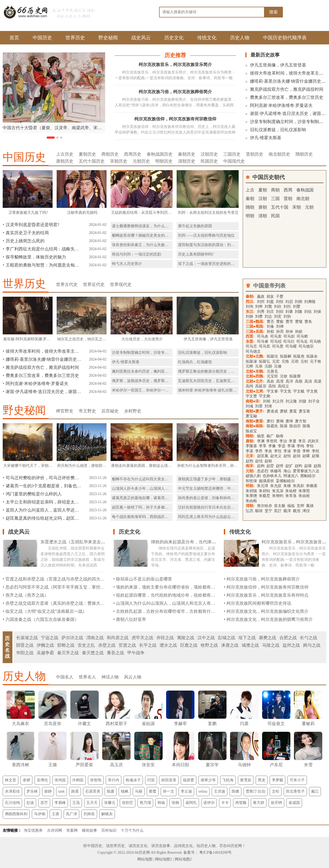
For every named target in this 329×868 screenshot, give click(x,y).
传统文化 (207, 38)
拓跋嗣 (286, 356)
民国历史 (209, 161)
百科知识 (109, 830)
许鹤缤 (78, 780)
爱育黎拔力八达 (306, 471)
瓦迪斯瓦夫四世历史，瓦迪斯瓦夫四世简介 (214, 381)
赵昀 (299, 466)
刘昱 (259, 406)
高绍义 (283, 386)
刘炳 (249, 316)
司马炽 (289, 336)
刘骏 (303, 401)
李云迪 (186, 791)
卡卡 (225, 803)
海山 (287, 471)
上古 (250, 190)
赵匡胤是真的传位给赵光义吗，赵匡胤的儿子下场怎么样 (43, 518)
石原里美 (93, 791)
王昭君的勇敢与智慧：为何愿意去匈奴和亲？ (43, 265)
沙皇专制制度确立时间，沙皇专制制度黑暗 (148, 353)
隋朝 (250, 207)
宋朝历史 (119, 161)
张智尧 (96, 780)
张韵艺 (128, 803)
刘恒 (280, 302)
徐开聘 (276, 803)
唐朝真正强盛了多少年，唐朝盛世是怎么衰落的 (218, 479)
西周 (288, 190)
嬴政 (261, 297)
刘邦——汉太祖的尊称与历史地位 (206, 235)
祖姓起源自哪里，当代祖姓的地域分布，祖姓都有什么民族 (172, 595)
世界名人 (87, 677)
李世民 (272, 441)
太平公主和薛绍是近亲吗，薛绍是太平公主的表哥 (43, 502)
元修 (278, 366)
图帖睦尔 (308, 476)
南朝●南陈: (255, 426)
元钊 (304, 361)
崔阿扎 (191, 803)
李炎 (268, 451)
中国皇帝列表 (269, 286)
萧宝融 (251, 416)
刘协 (287, 316)
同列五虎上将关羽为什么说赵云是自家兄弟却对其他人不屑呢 (229, 517)
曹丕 (270, 322)
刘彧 (249, 406)
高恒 (272, 386)
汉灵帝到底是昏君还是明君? (32, 225)
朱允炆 (276, 486)
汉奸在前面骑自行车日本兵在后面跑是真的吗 (216, 507)
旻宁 (268, 511)
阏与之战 (312, 645)
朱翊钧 (278, 496)
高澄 (280, 381)
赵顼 (316, 456)
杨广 (270, 436)
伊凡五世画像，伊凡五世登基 (278, 65)
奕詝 (278, 511)
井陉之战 (165, 638)
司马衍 (289, 342)
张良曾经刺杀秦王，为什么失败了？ (142, 245)
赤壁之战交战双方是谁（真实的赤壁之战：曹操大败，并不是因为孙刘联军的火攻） (85, 603)
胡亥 (270, 297)
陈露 (111, 791)
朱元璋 (263, 486)
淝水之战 (168, 645)
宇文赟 (251, 396)
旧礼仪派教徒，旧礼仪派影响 (278, 130)
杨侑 (280, 436)
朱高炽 (299, 486)
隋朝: (250, 436)
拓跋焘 (299, 356)
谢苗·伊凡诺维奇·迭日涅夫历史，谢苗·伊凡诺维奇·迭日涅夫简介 (43, 392)
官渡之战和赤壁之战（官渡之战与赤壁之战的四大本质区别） (64, 579)
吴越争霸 (45, 653)
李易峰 (60, 803)
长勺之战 (309, 638)
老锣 (26, 780)
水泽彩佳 (12, 791)
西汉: (250, 302)
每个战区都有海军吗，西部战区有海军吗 (146, 517)
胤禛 (310, 506)
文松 (276, 791)
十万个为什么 (132, 830)
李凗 (287, 451)
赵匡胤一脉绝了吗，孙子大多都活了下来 (146, 507)
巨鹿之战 (189, 645)
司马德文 (253, 351)
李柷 (316, 451)
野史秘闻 (108, 38)
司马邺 (302, 336)
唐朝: (250, 441)
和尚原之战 (118, 638)
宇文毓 (299, 391)
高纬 (249, 386)
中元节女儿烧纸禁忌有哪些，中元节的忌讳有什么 (220, 489)
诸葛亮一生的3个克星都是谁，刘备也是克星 (43, 486)
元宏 (276, 361)
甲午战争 (136, 653)
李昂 (259, 451)
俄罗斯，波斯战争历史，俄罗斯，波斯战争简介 (152, 381)
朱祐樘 (291, 491)
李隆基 (251, 446)
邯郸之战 (66, 645)
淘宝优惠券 (33, 830)
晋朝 (288, 199)
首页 (14, 38)
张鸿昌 (60, 780)
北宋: (250, 456)
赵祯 (297, 456)
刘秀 (261, 312)
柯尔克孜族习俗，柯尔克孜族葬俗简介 (175, 92)
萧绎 (289, 421)
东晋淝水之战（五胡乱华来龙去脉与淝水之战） (86, 542)
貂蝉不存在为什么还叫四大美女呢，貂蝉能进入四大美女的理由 (165, 479)
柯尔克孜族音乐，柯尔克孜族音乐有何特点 (268, 595)
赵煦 (249, 461)
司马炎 (263, 336)
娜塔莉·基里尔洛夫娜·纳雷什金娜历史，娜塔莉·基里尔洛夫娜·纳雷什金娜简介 (43, 359)
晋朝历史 (255, 154)
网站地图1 (164, 859)
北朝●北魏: (255, 356)
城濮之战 (250, 645)
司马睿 (263, 342)
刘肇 (289, 312)
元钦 (284, 376)
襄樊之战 (268, 638)
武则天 (313, 441)
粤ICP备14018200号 (215, 853)
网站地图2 (183, 859)
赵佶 (259, 461)
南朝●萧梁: (255, 421)
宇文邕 (312, 391)
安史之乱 (86, 645)
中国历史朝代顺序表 (285, 38)
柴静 (48, 791)
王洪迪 (220, 791)
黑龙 (262, 780)
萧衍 (270, 421)
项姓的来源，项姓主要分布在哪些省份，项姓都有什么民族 (172, 587)
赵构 (261, 466)
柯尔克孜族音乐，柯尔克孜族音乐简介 (175, 64)
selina (203, 791)
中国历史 (42, 38)
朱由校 (304, 496)
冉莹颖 (241, 803)
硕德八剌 (253, 476)
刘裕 (267, 401)
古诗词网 (54, 830)
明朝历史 (164, 161)
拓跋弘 (265, 361)
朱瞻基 (312, 486)
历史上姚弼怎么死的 (25, 241)
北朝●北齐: (255, 381)
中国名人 (65, 677)
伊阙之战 (45, 645)
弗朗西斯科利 (16, 814)
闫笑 (151, 780)
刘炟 (280, 312)
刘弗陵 (310, 302)
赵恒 (287, 456)
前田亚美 (169, 780)
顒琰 (259, 511)
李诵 (291, 446)
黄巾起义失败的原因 (195, 226)
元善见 (272, 371)
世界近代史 (94, 284)
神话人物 (110, 677)
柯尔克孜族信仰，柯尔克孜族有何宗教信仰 (175, 119)
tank (61, 791)
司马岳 (302, 342)
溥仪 (306, 511)
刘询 (249, 307)
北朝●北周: (255, 391)
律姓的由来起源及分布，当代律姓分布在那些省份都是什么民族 (211, 542)
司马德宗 (306, 346)
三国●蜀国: (255, 326)
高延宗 (261, 386)
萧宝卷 (304, 411)
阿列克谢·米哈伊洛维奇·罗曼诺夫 (281, 105)
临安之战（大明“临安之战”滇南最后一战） (46, 611)
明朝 (250, 216)
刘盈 (270, 302)
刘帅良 (89, 814)
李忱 (278, 451)
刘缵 (259, 316)
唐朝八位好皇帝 (131, 619)
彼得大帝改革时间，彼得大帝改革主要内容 (43, 351)
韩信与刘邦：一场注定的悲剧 (136, 254)
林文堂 (11, 780)
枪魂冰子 (133, 780)
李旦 (302, 441)
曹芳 (289, 322)
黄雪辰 (246, 780)
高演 (308, 381)
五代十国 (280, 207)
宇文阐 (265, 396)
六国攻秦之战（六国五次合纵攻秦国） (42, 619)
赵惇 (280, 466)
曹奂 (308, 322)
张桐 (175, 803)
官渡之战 (127, 645)
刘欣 (278, 307)
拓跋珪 (272, 356)
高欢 (270, 381)
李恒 (310, 446)
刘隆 (299, 312)
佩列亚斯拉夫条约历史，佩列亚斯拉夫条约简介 (152, 371)
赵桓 (268, 461)
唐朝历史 (65, 161)
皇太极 (280, 506)
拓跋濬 (251, 361)
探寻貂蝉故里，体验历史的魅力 (36, 257)
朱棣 (287, 486)
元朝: (250, 471)
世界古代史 (67, 284)
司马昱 (278, 346)
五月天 (92, 803)
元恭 (259, 366)
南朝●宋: (253, 401)
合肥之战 (288, 638)
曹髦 (299, 322)
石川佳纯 (12, 803)
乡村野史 (133, 411)
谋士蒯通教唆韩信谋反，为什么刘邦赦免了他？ (152, 226)
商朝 (275, 190)
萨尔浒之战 (72, 638)
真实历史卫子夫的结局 (27, 233)
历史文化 (174, 38)
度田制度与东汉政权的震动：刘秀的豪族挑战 (216, 245)
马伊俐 (40, 814)
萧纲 (280, 421)
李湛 (249, 451)
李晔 (306, 451)
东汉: (250, 312)
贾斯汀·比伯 (256, 791)
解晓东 (107, 814)
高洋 (289, 381)
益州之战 (291, 645)
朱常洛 (291, 496)
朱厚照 (304, 491)
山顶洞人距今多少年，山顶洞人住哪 (142, 489)
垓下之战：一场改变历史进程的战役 (208, 264)
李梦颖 (277, 780)
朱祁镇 (251, 491)
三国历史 (232, 154)
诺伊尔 (209, 803)
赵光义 (276, 456)
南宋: (250, 466)
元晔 (249, 366)
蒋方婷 (259, 803)
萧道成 (272, 411)
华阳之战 (25, 653)
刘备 (270, 326)
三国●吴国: (255, 332)
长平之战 (148, 645)
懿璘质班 (266, 481)
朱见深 (278, 491)
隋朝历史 (304, 154)
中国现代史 (234, 161)
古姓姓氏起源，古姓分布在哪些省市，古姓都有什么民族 (170, 611)
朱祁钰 (265, 491)
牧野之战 (209, 645)
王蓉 (56, 814)
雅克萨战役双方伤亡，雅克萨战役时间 (287, 89)
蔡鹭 (153, 791)
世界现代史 (121, 284)
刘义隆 (291, 401)
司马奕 (265, 346)
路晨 (75, 791)
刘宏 (278, 316)
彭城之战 (227, 638)
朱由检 (251, 501)
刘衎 (287, 307)
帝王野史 (87, 411)
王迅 (76, 803)
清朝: (250, 506)
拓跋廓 (295, 376)
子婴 (280, 297)
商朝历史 (110, 154)
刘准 (268, 406)
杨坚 (261, 436)
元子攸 (316, 361)
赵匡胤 (263, 456)
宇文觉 (286, 391)
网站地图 (145, 859)
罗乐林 (32, 791)
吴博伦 (42, 780)
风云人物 (133, 677)
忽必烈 (263, 471)
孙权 (270, 332)
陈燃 (235, 791)
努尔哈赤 (265, 506)
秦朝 (250, 199)
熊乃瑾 (145, 803)
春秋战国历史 (160, 154)
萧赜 (284, 411)
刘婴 (297, 307)
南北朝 (303, 199)
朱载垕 (265, 496)
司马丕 (251, 346)
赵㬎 (317, 466)
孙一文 (169, 791)
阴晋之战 (25, 645)
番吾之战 (115, 653)
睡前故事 (90, 830)
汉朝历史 (209, 154)
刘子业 (314, 401)
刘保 (317, 312)
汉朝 (263, 199)
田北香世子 (295, 791)
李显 (293, 441)
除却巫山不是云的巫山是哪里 (144, 579)
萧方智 (301, 421)
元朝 (309, 207)
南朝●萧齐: (255, 411)
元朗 (268, 366)
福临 (291, 506)
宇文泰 (272, 391)
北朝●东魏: (255, 371)
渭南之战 (95, 638)
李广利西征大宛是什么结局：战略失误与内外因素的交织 (43, 249)
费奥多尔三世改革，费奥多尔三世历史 (287, 97)
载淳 (287, 511)
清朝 (263, 216)
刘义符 (278, 401)
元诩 (295, 361)
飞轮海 (228, 780)
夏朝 (263, 190)
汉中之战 (206, 638)
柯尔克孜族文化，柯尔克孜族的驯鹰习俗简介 (270, 619)
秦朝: (250, 297)
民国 (275, 216)
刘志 (268, 316)
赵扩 (289, 466)
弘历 (249, 511)
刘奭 (259, 307)
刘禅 (280, 326)
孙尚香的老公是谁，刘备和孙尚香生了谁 (212, 498)
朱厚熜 (251, 496)
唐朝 (263, 207)
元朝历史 (141, 161)
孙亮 (280, 332)
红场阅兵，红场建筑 (195, 362)
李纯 (300, 446)
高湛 (318, 381)
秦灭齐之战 (68, 653)
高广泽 (71, 814)
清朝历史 (187, 161)
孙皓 (299, 332)
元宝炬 (272, 376)
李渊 (261, 441)
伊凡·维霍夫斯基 (266, 138)
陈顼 (306, 426)
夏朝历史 (87, 154)
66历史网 (234, 846)
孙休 (289, 332)
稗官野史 (65, 411)
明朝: (250, 486)
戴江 (315, 791)
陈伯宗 (295, 426)
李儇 (297, 451)
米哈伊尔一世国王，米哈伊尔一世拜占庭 (146, 390)
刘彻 (299, 302)
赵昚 (270, 466)
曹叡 (280, 322)
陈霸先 (272, 426)
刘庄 (270, 312)
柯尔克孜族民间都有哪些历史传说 (259, 603)
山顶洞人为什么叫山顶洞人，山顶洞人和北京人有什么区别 (172, 603)
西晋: (250, 336)
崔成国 (294, 803)
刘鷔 (268, 307)
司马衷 (276, 336)
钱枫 (125, 791)
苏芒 (44, 803)
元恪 (285, 361)
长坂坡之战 (27, 638)
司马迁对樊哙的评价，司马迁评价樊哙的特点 (43, 478)
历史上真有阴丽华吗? (196, 254)
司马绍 (276, 342)
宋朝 (297, 207)
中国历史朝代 (269, 177)
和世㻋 (251, 481)
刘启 (289, 302)
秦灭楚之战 (93, 653)
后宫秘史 (110, 411)
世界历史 (75, 38)
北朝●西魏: (255, 376)
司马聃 (315, 342)
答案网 (72, 830)
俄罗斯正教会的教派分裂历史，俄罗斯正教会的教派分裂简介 (229, 371)
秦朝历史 (187, 154)
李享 (263, 446)
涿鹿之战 (230, 645)
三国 (275, 199)
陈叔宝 (251, 431)
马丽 (139, 791)
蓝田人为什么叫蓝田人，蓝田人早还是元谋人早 (43, 510)
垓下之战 (247, 638)
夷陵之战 (186, 638)
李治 (283, 441)
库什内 (114, 780)
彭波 (30, 803)
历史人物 (240, 38)
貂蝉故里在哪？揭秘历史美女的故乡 (142, 235)
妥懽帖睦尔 (285, 481)
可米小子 (297, 780)
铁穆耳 (276, 471)
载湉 (297, 511)
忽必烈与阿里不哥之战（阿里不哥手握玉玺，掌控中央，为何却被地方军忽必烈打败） (87, 587)
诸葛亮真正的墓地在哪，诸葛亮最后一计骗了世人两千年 (159, 498)
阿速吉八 (291, 476)
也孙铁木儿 (272, 476)
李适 (282, 446)
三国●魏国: (255, 322)
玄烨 (300, 506)
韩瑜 (161, 803)
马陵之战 (271, 645)
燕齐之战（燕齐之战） (27, 595)
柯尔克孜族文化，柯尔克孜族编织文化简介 (268, 611)
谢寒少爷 (208, 780)
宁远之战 (50, 638)
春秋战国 (305, 190)
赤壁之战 (107, 645)
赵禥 (308, 466)
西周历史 (133, 154)
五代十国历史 (92, 161)
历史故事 (163, 846)
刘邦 (261, 302)
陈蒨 (284, 426)
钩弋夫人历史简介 (127, 264)
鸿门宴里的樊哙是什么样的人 (34, 494)
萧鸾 (293, 411)
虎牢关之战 (142, 638)
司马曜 (291, 346)
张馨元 (110, 803)
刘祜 (308, 312)
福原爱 (189, 780)
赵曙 (306, 456)
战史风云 (141, 38)
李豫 (272, 446)
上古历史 (65, 154)
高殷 (299, 381)
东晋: (250, 342)
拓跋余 (312, 356)
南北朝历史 (279, 154)
